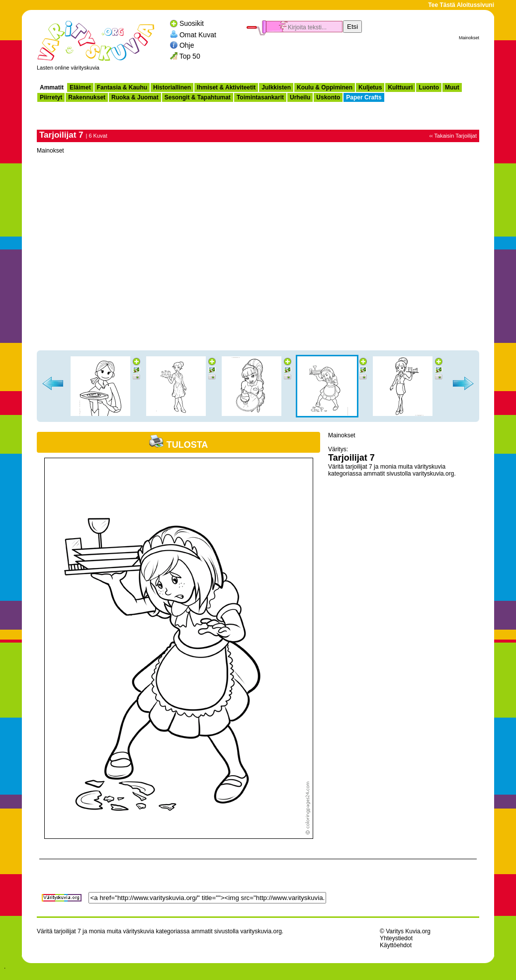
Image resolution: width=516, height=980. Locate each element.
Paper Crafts (364, 97)
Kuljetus (370, 87)
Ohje (187, 45)
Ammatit (52, 87)
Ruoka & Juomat (135, 97)
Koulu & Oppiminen (325, 87)
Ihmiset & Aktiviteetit (226, 87)
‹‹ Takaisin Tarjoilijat (453, 136)
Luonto (429, 87)
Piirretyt (51, 97)
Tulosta (179, 445)
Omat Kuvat (198, 34)
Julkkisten (276, 87)
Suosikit (192, 23)
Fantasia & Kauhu (122, 87)
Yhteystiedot (396, 938)
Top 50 (190, 56)
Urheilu (300, 97)
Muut (452, 87)
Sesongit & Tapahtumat (198, 97)
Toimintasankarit (260, 97)
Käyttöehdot (396, 945)
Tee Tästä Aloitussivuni (461, 5)
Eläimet (80, 87)
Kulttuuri (400, 87)
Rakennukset (87, 97)
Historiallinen (172, 87)
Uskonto (328, 97)
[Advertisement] (363, 58)
